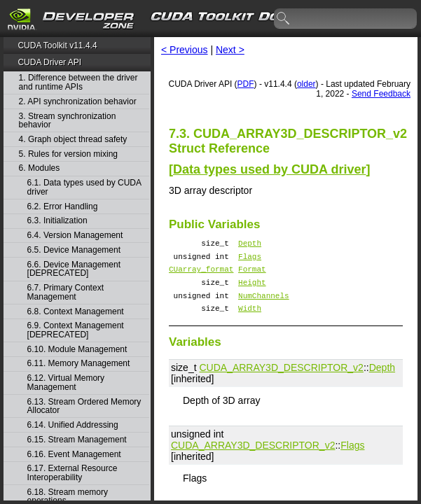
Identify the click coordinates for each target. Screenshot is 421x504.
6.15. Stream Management (77, 440)
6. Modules (40, 168)
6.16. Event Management (74, 455)
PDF (246, 84)
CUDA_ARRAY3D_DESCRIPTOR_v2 (281, 380)
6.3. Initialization (57, 221)
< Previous (185, 50)
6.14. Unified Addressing (73, 425)
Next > (230, 50)
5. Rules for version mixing (68, 154)
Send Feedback (381, 94)
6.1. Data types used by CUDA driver (84, 187)
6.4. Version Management (75, 236)
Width (250, 320)
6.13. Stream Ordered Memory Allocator (84, 406)
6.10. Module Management (77, 350)
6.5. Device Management (74, 250)
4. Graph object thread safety (73, 140)
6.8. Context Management (76, 312)
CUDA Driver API (49, 62)
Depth (250, 245)
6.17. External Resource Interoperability (73, 473)
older (306, 84)
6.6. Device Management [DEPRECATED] (74, 269)
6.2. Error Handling (63, 207)
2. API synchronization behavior (78, 102)
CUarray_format (201, 275)
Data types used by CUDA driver (269, 169)
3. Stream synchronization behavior (68, 121)
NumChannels (264, 306)
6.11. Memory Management (79, 364)
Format (252, 275)
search (284, 19)
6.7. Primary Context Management (65, 292)
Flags (250, 260)
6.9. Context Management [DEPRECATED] (76, 330)
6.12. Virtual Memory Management (66, 383)
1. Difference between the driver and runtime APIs (78, 82)
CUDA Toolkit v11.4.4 (57, 45)
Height (252, 290)
